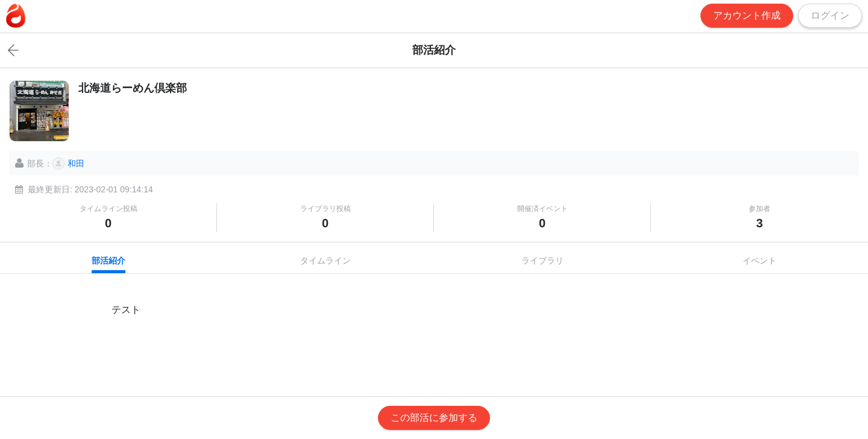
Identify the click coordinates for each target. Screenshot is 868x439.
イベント (759, 261)
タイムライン (325, 261)
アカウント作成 (747, 15)
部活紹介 (108, 261)
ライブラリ (542, 261)
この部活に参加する (434, 418)
